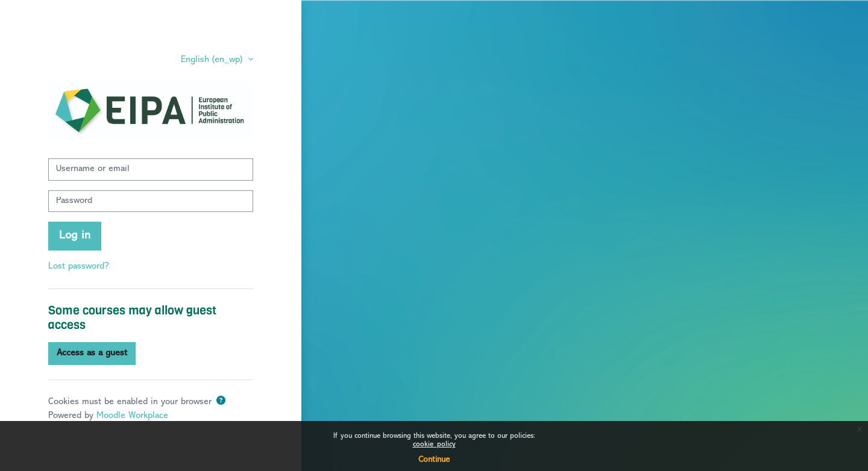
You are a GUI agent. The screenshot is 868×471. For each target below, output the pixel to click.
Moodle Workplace (132, 416)
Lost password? (79, 267)
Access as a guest (92, 353)
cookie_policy (434, 445)
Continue (434, 460)
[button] (221, 402)
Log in (75, 236)
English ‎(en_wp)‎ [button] (213, 60)
